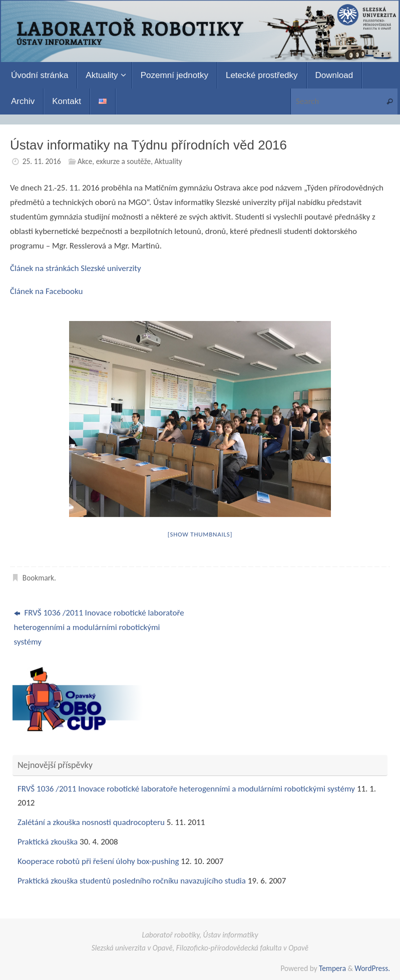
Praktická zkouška (48, 842)
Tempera (332, 968)
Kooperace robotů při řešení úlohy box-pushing (98, 861)
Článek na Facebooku (46, 291)
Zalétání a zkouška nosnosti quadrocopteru (91, 822)
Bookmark (38, 578)
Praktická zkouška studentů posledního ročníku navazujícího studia (132, 881)
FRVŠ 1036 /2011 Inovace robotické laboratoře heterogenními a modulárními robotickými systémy (99, 627)
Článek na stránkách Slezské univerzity (76, 268)
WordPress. (372, 968)
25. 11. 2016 (42, 161)
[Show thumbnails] (200, 534)
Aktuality (168, 161)
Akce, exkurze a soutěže (114, 161)
